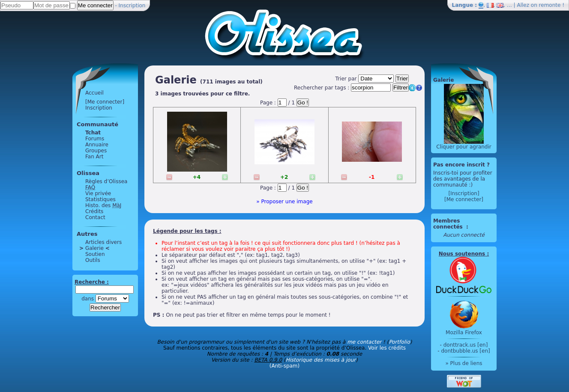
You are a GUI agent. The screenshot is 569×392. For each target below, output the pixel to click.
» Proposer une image (284, 202)
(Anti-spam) (284, 366)
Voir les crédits (387, 348)
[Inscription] (464, 193)
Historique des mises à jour (321, 360)
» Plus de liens (464, 363)
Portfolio (399, 342)
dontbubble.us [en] (465, 351)
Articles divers (103, 242)
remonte (550, 5)
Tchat (93, 133)
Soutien (95, 254)
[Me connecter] (105, 102)
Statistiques (100, 199)
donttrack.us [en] (466, 345)
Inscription (132, 6)
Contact (95, 217)
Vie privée (98, 193)
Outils (93, 260)
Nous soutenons (462, 254)
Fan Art (94, 157)
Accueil (94, 93)
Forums (95, 139)
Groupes (96, 151)
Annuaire (97, 145)
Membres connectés (449, 224)
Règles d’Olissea (106, 181)
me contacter (364, 342)
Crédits (94, 211)
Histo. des (103, 205)
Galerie (94, 248)
